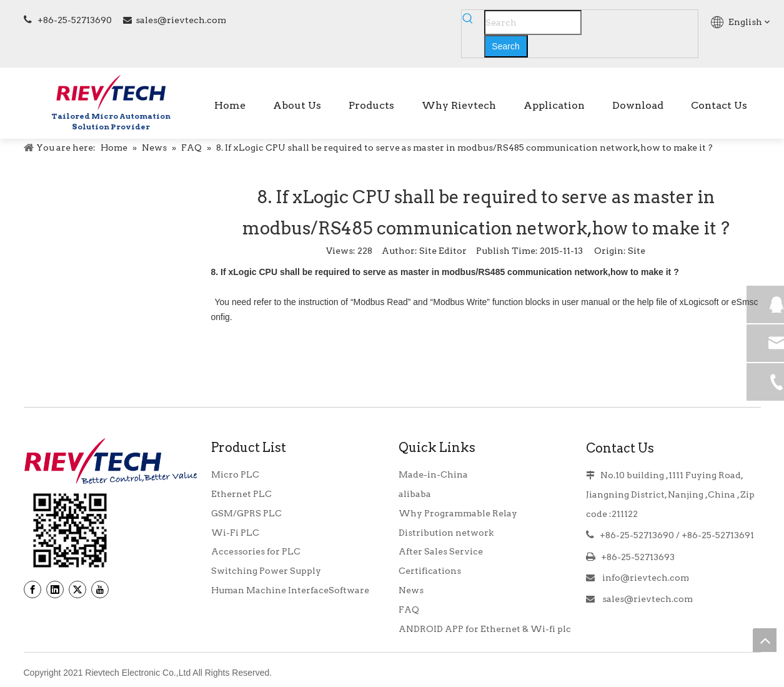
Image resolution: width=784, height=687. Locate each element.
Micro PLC (235, 474)
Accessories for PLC (256, 551)
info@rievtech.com (645, 578)
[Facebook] (32, 589)
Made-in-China (433, 474)
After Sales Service (441, 551)
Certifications (430, 571)
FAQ (409, 609)
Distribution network (446, 533)
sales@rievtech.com (181, 20)
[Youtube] (100, 589)
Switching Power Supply (266, 571)
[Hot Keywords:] (506, 46)
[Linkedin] (55, 589)
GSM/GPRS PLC (246, 513)
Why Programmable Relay (458, 513)
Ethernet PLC (241, 494)
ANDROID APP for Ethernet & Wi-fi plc (485, 629)
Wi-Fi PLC (235, 533)
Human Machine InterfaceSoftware (290, 590)
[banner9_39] (70, 530)
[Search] (533, 23)
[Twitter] (77, 589)
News (411, 590)
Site (637, 251)
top (765, 640)
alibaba (415, 494)
